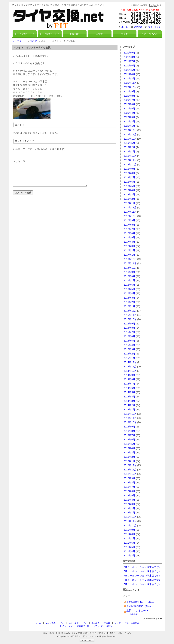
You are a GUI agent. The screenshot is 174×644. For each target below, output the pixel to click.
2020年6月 (130, 104)
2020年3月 (130, 117)
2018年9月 (130, 169)
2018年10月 (130, 164)
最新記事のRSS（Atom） (140, 606)
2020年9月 (130, 91)
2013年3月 (130, 453)
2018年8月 (130, 173)
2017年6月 (130, 233)
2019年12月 (130, 130)
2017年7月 (130, 229)
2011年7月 (130, 538)
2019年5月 (130, 143)
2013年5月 (130, 444)
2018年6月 (130, 182)
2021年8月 (130, 57)
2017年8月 (130, 225)
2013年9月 (130, 427)
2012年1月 (130, 513)
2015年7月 (130, 332)
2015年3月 (130, 349)
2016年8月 (130, 276)
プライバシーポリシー (104, 626)
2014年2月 (130, 405)
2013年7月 (130, 435)
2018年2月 (130, 199)
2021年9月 (130, 53)
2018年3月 (130, 194)
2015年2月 (130, 354)
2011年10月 (130, 526)
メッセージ (19, 161)
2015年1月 (130, 358)
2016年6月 (130, 285)
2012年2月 (130, 508)
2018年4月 (130, 190)
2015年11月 (130, 315)
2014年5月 (130, 392)
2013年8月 (130, 431)
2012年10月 (130, 474)
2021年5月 (130, 70)
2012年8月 (130, 483)
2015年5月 (130, 341)
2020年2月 (130, 122)
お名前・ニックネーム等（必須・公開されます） (40, 149)
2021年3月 (130, 79)
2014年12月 (130, 362)
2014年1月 (130, 410)
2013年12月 (130, 414)
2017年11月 (130, 212)
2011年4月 (130, 551)
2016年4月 (130, 293)
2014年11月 (130, 367)
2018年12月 (130, 156)
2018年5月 (130, 186)
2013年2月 (130, 457)
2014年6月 (130, 388)
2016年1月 (130, 306)
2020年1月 (130, 126)
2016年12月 (130, 259)
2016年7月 (130, 280)
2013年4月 (130, 448)
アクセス (138, 27)
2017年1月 (130, 255)
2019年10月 (130, 139)
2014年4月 (130, 397)
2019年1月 (130, 152)
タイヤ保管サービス (50, 34)
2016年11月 (130, 263)
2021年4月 (130, 74)
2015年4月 (130, 345)
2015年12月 (130, 311)
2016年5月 (130, 289)
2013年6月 (130, 440)
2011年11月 (130, 521)
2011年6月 (130, 543)
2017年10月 (130, 216)
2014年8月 (130, 379)
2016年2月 (130, 302)
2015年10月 (130, 319)
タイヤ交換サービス (25, 34)
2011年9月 (130, 530)
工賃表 (99, 34)
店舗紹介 (75, 34)
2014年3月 (130, 401)
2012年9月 (130, 478)
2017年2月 (130, 250)
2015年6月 (130, 336)
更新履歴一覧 (83, 626)
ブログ (124, 34)
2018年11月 (130, 160)
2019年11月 (130, 134)
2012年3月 (130, 504)
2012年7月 (130, 487)
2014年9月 (130, 375)
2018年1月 (130, 203)
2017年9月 (130, 220)
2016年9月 (130, 272)
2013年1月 (130, 461)
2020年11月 (130, 83)
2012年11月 (130, 470)
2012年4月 (130, 500)
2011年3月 (130, 556)
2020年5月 (130, 109)
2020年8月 (130, 96)
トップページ (19, 41)
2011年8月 (130, 534)
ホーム (125, 27)
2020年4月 (130, 113)
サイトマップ (154, 27)
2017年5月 (130, 237)
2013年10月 (130, 422)
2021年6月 (130, 66)
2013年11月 (130, 418)
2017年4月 (130, 242)
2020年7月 (130, 100)
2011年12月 (130, 517)
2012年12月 (130, 465)
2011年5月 (130, 547)
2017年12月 (130, 207)
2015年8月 (130, 328)
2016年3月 (130, 298)
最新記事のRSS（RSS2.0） (141, 602)
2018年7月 (130, 177)
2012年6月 (130, 491)
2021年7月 (130, 61)
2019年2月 (130, 147)
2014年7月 (130, 384)
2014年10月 (130, 371)
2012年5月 (130, 495)
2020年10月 (130, 87)
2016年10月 (130, 268)
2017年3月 (130, 246)
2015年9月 (130, 324)
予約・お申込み (150, 34)
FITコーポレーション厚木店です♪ (142, 567)
